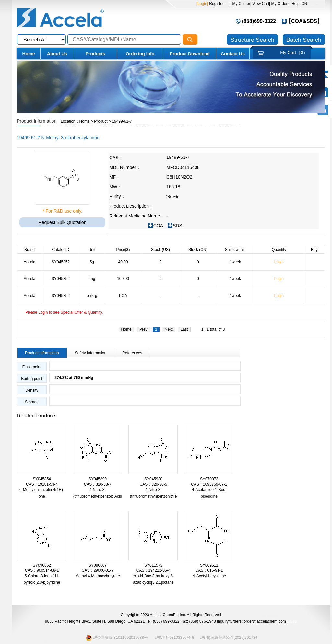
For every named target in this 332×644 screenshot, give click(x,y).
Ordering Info (140, 54)
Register (216, 4)
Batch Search (304, 40)
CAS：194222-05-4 (154, 570)
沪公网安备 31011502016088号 (117, 638)
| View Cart (260, 4)
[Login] (202, 4)
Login (279, 262)
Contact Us (233, 54)
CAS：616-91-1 (209, 570)
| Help (295, 4)
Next (169, 329)
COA (158, 226)
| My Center (240, 4)
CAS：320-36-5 (154, 484)
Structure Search (252, 40)
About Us (57, 54)
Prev (143, 329)
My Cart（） (294, 53)
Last (184, 329)
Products (95, 54)
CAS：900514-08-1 (42, 570)
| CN (303, 4)
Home (29, 54)
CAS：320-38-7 (98, 484)
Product (101, 121)
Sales (292, 621)
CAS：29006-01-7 (98, 570)
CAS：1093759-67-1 (209, 484)
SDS (178, 226)
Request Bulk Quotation (63, 222)
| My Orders (279, 4)
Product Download (190, 54)
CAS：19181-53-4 (42, 484)
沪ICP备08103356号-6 (174, 638)
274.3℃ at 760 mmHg (71, 378)
